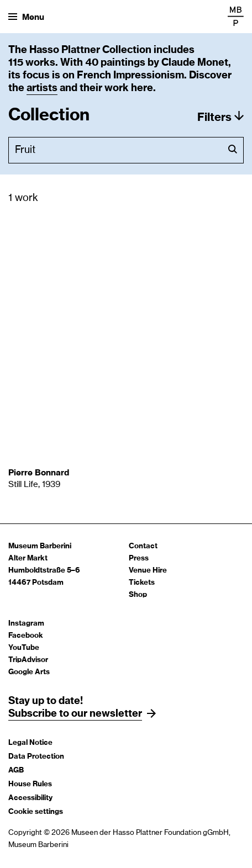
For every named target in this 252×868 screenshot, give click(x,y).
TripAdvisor (28, 660)
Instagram (26, 624)
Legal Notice (30, 743)
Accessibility (30, 798)
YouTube (24, 648)
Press (139, 559)
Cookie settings (36, 812)
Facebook (26, 636)
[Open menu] (26, 17)
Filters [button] (214, 118)
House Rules (30, 784)
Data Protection (36, 757)
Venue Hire (148, 571)
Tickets (142, 583)
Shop (138, 595)
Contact (143, 546)
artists (42, 88)
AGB (16, 771)
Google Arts (29, 672)
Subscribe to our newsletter (75, 714)
